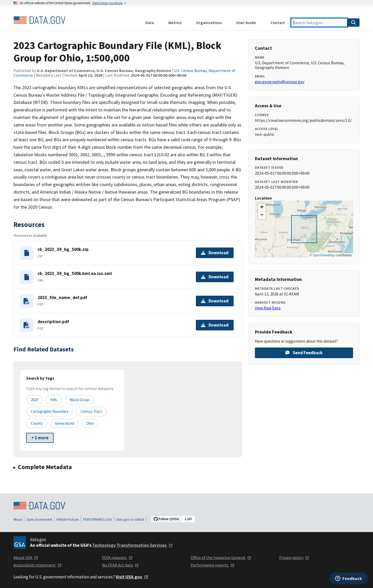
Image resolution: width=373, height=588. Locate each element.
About (18, 519)
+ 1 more (40, 438)
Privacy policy (294, 557)
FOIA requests (117, 557)
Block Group (80, 400)
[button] (262, 208)
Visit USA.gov (132, 577)
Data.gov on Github (130, 519)
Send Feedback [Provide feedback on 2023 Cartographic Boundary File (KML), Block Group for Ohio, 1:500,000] (304, 353)
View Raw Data (268, 308)
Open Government (39, 519)
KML (54, 400)
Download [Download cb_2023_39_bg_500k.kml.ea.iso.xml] (215, 277)
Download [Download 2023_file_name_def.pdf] (215, 301)
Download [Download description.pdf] (215, 325)
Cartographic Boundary (50, 411)
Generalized (64, 423)
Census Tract (91, 411)
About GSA (26, 557)
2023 (34, 400)
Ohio (90, 423)
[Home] (39, 20)
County (37, 423)
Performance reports (213, 565)
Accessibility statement (38, 565)
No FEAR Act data (120, 565)
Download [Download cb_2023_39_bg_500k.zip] (215, 253)
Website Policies (68, 519)
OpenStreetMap (324, 255)
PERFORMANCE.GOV (98, 519)
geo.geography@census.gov (280, 82)
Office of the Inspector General (221, 557)
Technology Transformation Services (132, 545)
